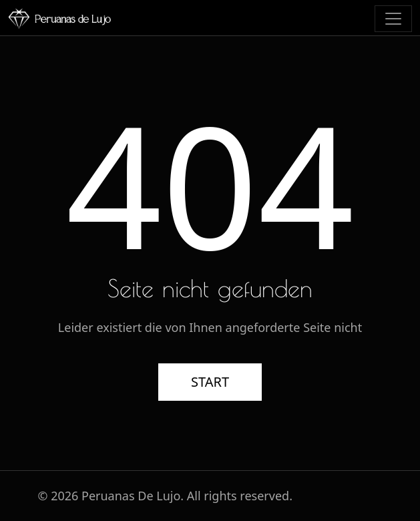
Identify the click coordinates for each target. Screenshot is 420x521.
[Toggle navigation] (393, 19)
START (210, 382)
